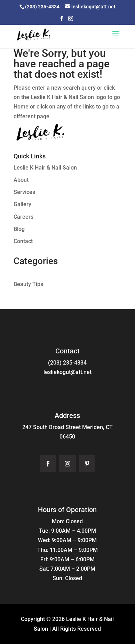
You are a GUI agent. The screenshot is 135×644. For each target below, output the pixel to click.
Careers (23, 217)
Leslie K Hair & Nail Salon (45, 168)
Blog (19, 229)
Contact (23, 241)
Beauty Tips (28, 284)
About (21, 180)
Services (24, 192)
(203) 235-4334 (67, 363)
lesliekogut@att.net (67, 372)
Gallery (22, 204)
